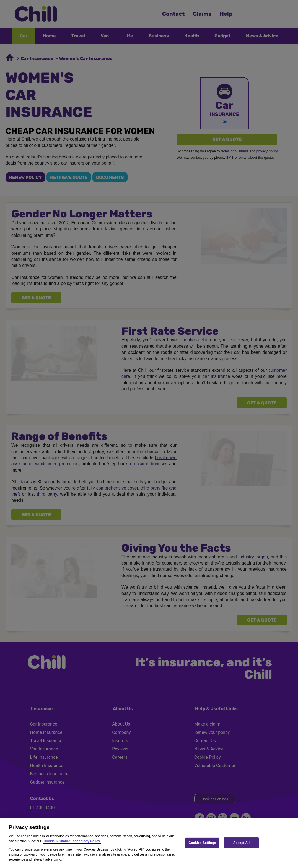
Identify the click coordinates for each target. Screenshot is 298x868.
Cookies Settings (202, 843)
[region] (149, 843)
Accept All (241, 843)
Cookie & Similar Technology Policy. (72, 841)
